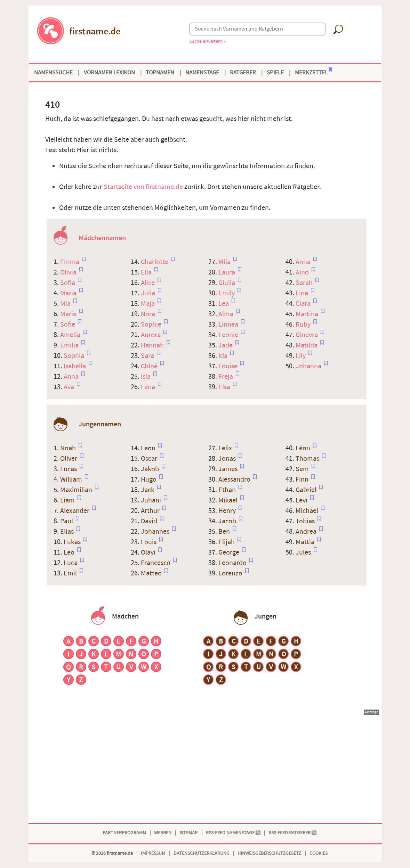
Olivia (69, 272)
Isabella (75, 366)
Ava (70, 387)
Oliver (69, 459)
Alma (227, 314)
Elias (68, 532)
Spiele (275, 73)
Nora (149, 314)
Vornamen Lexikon (109, 73)
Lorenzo (231, 573)
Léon (304, 448)
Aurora (151, 335)
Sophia (75, 356)
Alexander (75, 511)
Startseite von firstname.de (143, 187)
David (150, 521)
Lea (224, 304)
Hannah (153, 345)
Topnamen (160, 73)
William (72, 480)
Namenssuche (53, 73)
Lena (149, 387)
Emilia (70, 345)
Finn (303, 480)
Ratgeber (243, 73)
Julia (149, 293)
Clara (304, 304)
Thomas (308, 459)
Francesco (156, 563)
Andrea (307, 532)
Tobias (306, 521)
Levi (302, 500)
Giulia (227, 283)
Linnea (229, 325)
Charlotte (155, 262)
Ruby (304, 325)
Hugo (149, 480)
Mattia (306, 542)
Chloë (150, 366)
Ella (147, 272)
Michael (308, 511)
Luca (71, 563)
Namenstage (202, 73)
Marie (69, 314)
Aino (303, 272)
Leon (149, 448)
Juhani (152, 500)
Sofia (68, 283)
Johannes (156, 532)
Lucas (69, 469)
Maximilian (77, 490)
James (229, 469)
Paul (67, 521)
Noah (69, 448)
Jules (304, 552)
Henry (228, 511)
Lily (301, 356)
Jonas (228, 459)
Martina (308, 314)
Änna (304, 262)
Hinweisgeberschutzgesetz (269, 853)
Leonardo (233, 563)
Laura (227, 272)
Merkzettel (313, 72)
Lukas (73, 542)
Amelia (71, 335)
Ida (224, 356)
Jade (226, 345)
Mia (66, 304)
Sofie (68, 325)
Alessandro (235, 480)
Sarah (305, 283)
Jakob (151, 469)
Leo (70, 552)
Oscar (150, 459)
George (230, 552)
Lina (303, 293)
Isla (146, 377)
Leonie (229, 335)
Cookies (319, 853)
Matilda (307, 345)
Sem (303, 469)
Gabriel (307, 490)
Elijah (227, 542)
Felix (226, 448)
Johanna (309, 366)
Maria (69, 293)
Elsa (225, 387)
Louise (229, 366)
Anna (72, 377)
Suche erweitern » (207, 41)
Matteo (152, 573)
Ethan (228, 490)
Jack (148, 490)
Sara (148, 356)
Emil (71, 573)
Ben (225, 532)
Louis (149, 542)
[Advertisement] (205, 764)
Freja (226, 377)
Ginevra (307, 335)
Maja (148, 304)
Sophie (152, 325)
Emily (227, 293)
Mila (225, 262)
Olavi (149, 552)
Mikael (229, 500)
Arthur (151, 511)
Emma (70, 262)
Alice (148, 283)
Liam (68, 500)
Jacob (228, 521)
